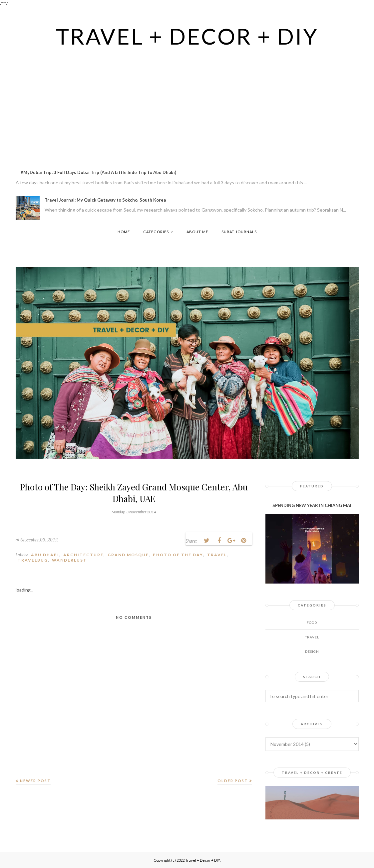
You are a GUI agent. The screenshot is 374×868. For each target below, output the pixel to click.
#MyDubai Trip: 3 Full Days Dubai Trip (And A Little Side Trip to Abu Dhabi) (98, 172)
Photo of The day (178, 555)
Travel (217, 555)
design (312, 651)
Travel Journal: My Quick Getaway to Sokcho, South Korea (105, 200)
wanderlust (69, 560)
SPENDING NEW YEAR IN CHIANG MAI (312, 505)
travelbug (33, 560)
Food (312, 622)
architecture (83, 555)
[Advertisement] (187, 99)
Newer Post (35, 781)
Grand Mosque (128, 555)
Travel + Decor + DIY (187, 36)
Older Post (233, 781)
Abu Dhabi (45, 555)
